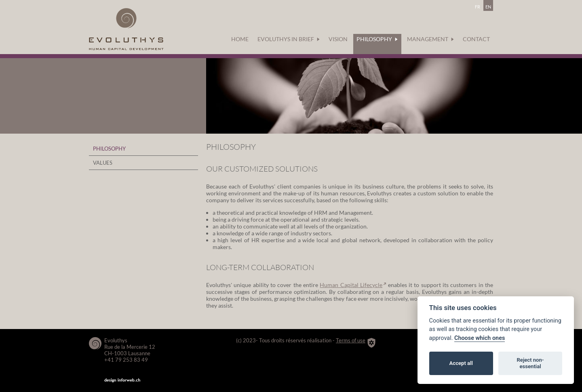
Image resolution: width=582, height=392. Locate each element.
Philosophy (377, 39)
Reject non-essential (530, 363)
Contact (476, 39)
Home (240, 39)
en (488, 6)
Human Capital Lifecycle (351, 285)
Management (430, 39)
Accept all (461, 363)
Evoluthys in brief (289, 39)
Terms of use (351, 340)
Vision (338, 39)
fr (478, 6)
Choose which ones (480, 338)
